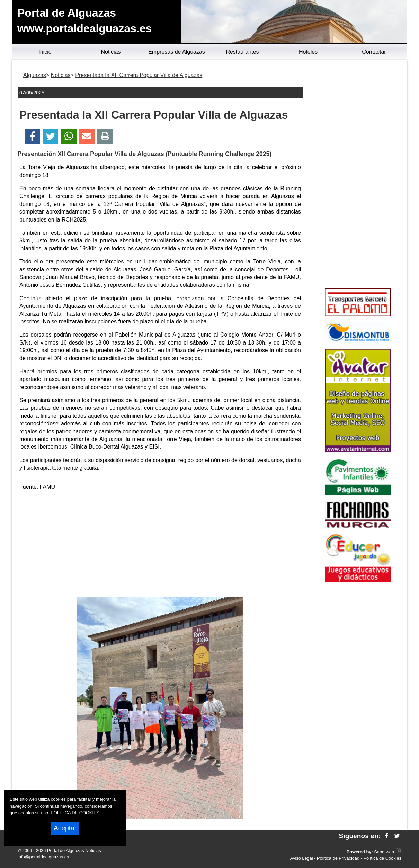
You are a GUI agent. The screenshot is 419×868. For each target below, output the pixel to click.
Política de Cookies (382, 858)
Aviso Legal (302, 858)
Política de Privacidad (338, 858)
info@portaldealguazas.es (43, 857)
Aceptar (65, 828)
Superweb (384, 852)
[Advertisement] (160, 545)
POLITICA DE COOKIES (75, 813)
